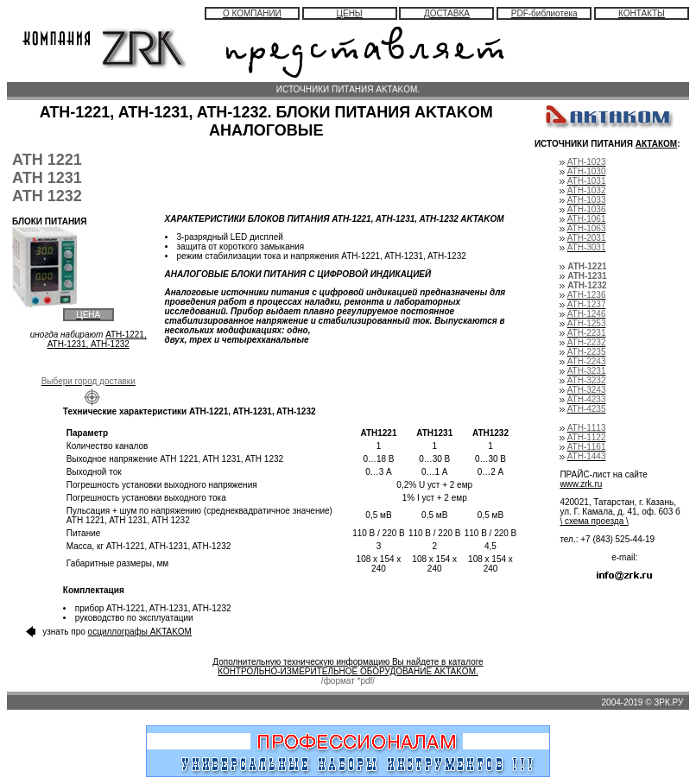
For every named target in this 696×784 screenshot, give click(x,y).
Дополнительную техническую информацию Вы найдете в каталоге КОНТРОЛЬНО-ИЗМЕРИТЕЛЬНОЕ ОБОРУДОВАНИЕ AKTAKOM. (348, 667)
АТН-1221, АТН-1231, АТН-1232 (97, 339)
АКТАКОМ (657, 144)
